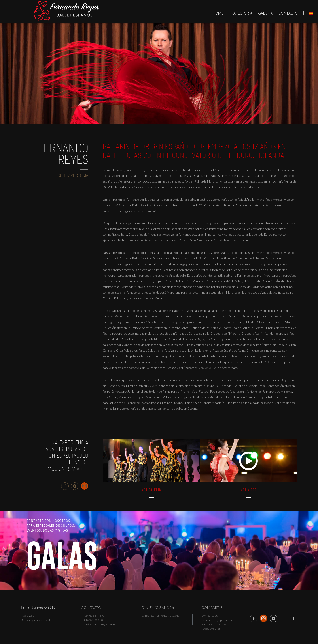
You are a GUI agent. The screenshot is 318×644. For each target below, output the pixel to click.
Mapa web (28, 616)
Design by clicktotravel (35, 620)
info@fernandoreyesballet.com (102, 624)
